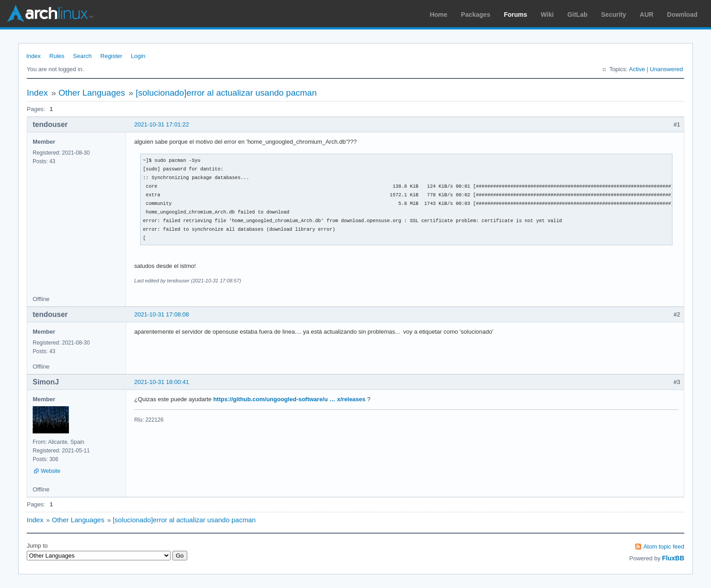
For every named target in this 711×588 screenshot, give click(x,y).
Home (439, 15)
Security (614, 15)
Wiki (548, 15)
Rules (57, 56)
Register (111, 56)
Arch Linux (50, 14)
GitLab (577, 15)
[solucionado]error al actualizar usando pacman (226, 93)
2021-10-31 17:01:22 (162, 124)
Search (82, 56)
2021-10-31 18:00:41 (162, 382)
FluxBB (673, 558)
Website (51, 471)
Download (682, 15)
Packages (476, 15)
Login (138, 56)
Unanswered (666, 69)
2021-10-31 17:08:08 (162, 314)
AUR (647, 15)
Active (637, 69)
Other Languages (92, 93)
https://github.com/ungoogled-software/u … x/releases (289, 399)
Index (34, 56)
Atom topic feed (664, 547)
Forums (515, 15)
